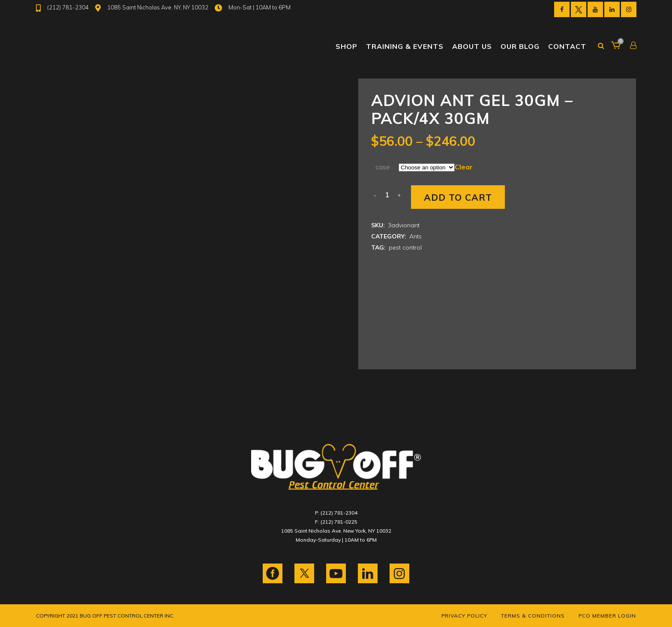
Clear (464, 167)
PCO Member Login (607, 616)
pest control (405, 247)
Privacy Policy (464, 616)
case (383, 167)
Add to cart (458, 197)
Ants (415, 236)
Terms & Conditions (533, 616)
